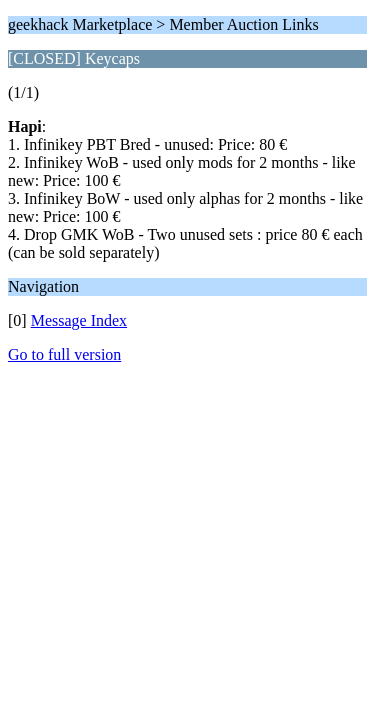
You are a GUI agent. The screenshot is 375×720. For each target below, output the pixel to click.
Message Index (79, 320)
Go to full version (64, 354)
